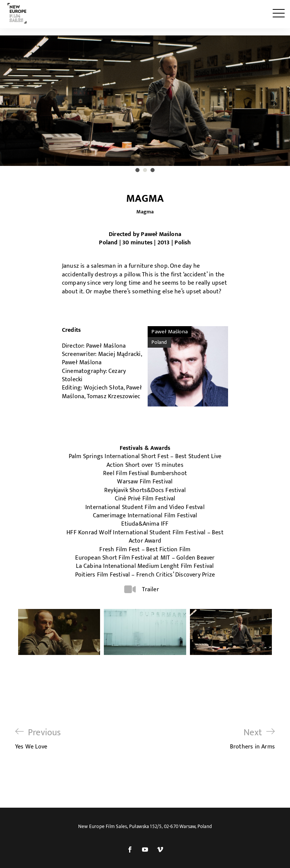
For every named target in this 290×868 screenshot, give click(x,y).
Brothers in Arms (252, 739)
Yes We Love (38, 739)
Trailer (150, 590)
